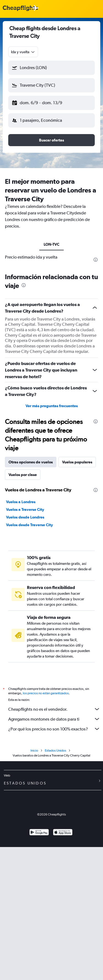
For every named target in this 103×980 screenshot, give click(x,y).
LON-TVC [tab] (51, 244)
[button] (51, 68)
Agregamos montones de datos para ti (54, 719)
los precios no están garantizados (46, 693)
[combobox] (23, 52)
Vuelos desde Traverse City (30, 525)
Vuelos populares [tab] (77, 462)
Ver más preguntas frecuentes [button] (52, 406)
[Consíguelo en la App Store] (63, 833)
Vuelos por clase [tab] (23, 475)
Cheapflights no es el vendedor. (54, 709)
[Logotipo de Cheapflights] (20, 8)
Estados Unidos (55, 750)
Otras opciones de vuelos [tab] (31, 462)
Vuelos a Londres (21, 502)
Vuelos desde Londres (25, 517)
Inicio (34, 750)
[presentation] (96, 260)
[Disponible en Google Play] (39, 833)
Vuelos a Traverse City (25, 509)
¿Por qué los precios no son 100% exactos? (54, 729)
